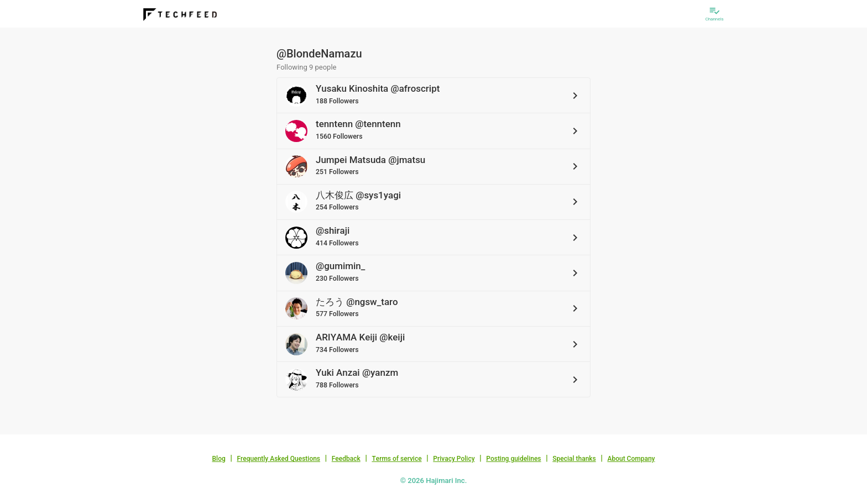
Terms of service (396, 459)
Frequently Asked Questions (278, 459)
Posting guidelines (513, 459)
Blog (219, 459)
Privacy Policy (454, 459)
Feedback (346, 459)
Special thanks (574, 459)
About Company (631, 459)
